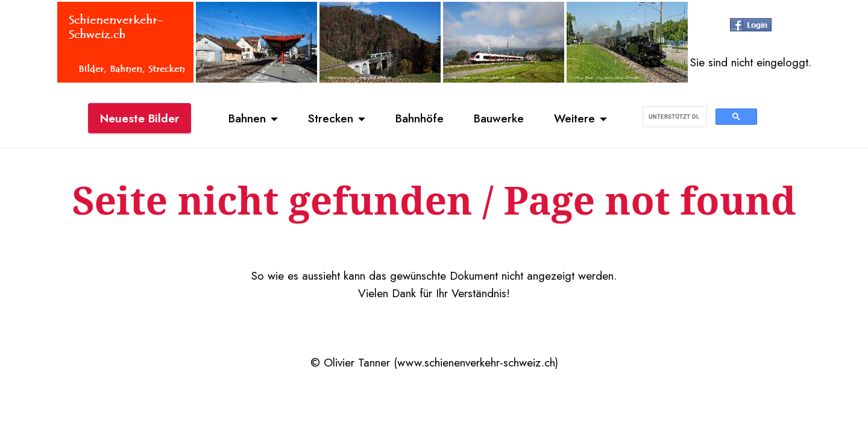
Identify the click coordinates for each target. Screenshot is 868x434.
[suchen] (674, 117)
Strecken (331, 118)
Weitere (574, 118)
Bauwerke (499, 118)
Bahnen (247, 118)
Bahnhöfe (420, 118)
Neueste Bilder (140, 118)
